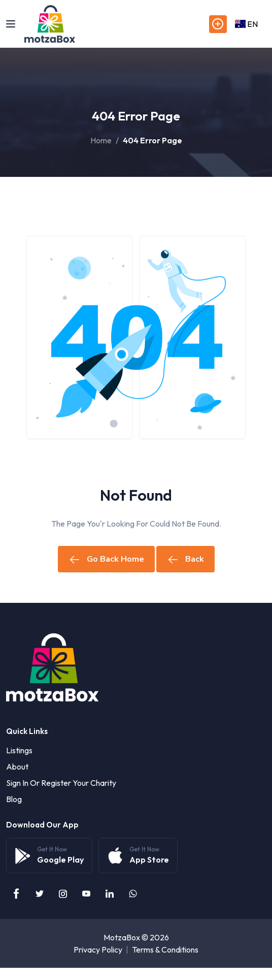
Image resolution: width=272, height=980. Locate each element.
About (17, 767)
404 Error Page (152, 140)
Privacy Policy (98, 950)
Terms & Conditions (165, 950)
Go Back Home (106, 559)
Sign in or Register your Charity (61, 783)
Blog (14, 799)
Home (101, 140)
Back (185, 559)
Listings (19, 750)
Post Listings (218, 24)
